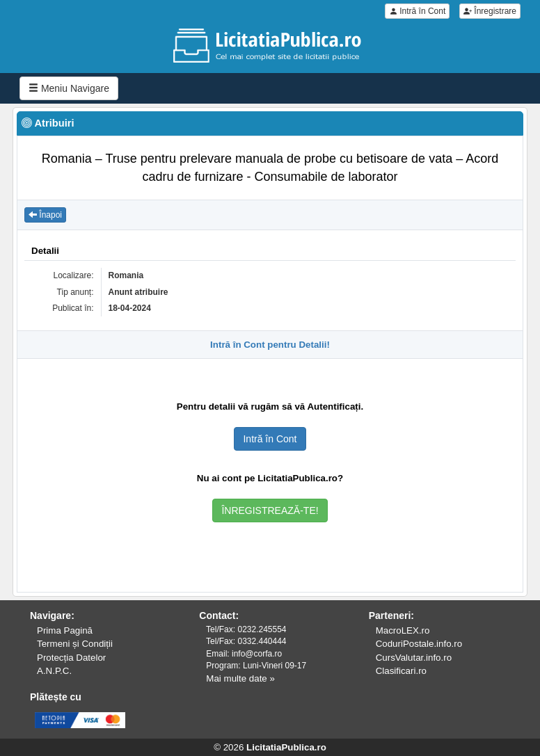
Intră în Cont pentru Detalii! (270, 345)
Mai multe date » (240, 678)
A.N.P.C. (54, 671)
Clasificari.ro (401, 671)
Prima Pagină (65, 630)
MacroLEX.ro (403, 630)
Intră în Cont (417, 11)
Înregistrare (490, 11)
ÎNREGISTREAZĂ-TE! (270, 510)
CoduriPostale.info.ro (419, 644)
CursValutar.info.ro (414, 658)
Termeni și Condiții (75, 644)
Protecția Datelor (71, 658)
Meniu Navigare (69, 88)
